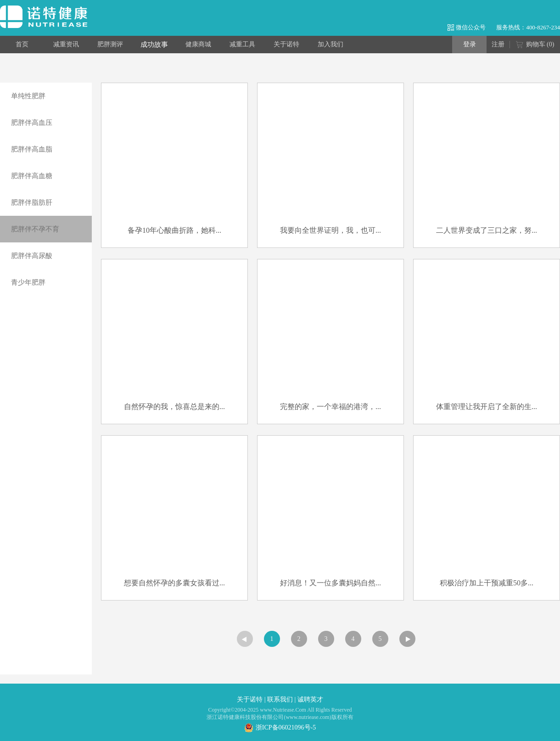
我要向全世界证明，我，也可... (330, 230)
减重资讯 (66, 44)
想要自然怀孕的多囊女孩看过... (174, 583)
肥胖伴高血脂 (32, 149)
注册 (498, 44)
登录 (470, 44)
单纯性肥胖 (28, 96)
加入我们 (330, 44)
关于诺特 (286, 44)
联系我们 (280, 699)
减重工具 (242, 44)
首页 (22, 44)
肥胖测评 (110, 44)
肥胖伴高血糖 (32, 176)
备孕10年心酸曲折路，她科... (174, 230)
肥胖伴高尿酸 (32, 256)
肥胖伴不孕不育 (35, 229)
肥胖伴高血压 (32, 123)
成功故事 (154, 45)
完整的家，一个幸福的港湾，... (330, 407)
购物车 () (535, 45)
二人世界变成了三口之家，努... (487, 230)
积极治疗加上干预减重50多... (487, 583)
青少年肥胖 (28, 282)
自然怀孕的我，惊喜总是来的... (174, 407)
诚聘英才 (310, 699)
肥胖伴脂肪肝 (32, 202)
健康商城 (198, 44)
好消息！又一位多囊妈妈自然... (330, 583)
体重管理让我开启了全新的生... (487, 407)
